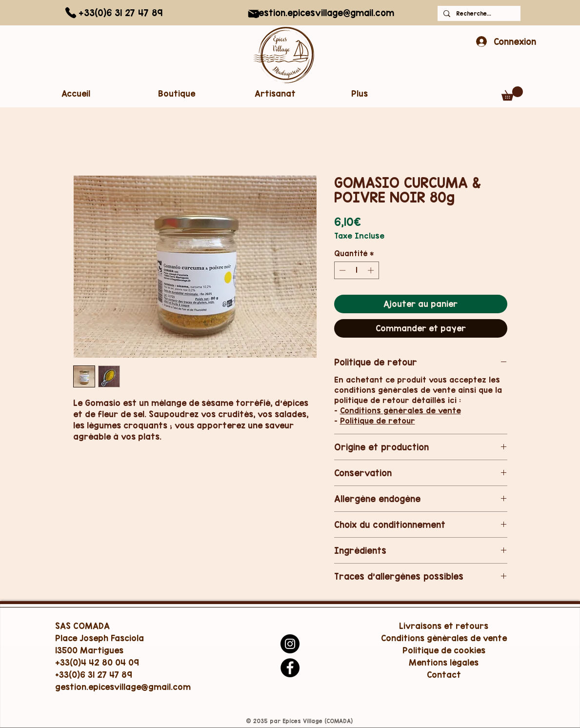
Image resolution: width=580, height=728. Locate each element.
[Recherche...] (478, 13)
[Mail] (254, 14)
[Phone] (71, 13)
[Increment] (372, 270)
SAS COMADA (82, 626)
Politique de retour (378, 421)
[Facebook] (290, 668)
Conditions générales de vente (400, 410)
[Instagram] (290, 644)
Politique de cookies (444, 650)
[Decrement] (341, 270)
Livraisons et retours (444, 626)
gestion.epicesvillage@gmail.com (324, 13)
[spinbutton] (356, 270)
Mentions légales (444, 662)
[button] (196, 93)
